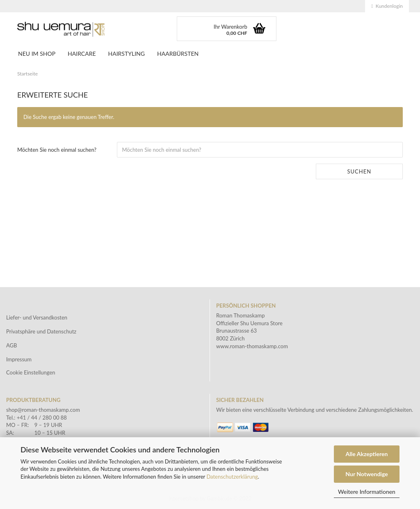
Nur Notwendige (366, 474)
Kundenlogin (387, 6)
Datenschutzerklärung (232, 477)
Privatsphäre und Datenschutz (41, 331)
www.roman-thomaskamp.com (252, 346)
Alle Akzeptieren (367, 454)
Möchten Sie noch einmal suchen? (57, 150)
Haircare (82, 54)
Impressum (19, 359)
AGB (11, 345)
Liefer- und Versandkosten (37, 317)
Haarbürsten (178, 54)
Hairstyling (127, 54)
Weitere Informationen (367, 492)
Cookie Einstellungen (31, 372)
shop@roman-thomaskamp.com (43, 410)
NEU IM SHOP (37, 54)
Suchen (359, 171)
